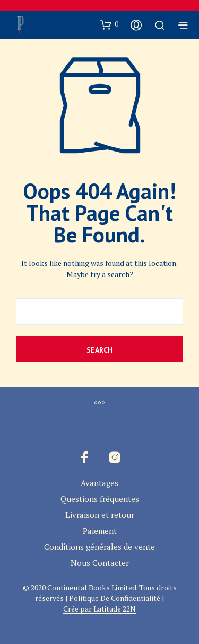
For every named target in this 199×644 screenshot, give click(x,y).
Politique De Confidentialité (115, 598)
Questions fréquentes (100, 499)
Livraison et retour (100, 515)
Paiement (100, 531)
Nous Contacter (100, 563)
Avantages (99, 483)
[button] (109, 24)
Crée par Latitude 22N (99, 609)
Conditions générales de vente (99, 547)
